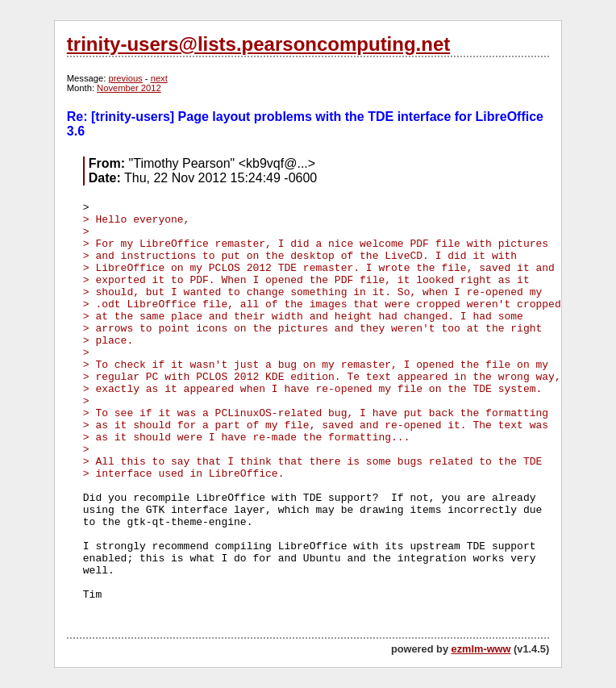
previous (125, 78)
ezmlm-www (481, 649)
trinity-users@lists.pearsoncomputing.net (258, 44)
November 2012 (129, 88)
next (159, 78)
